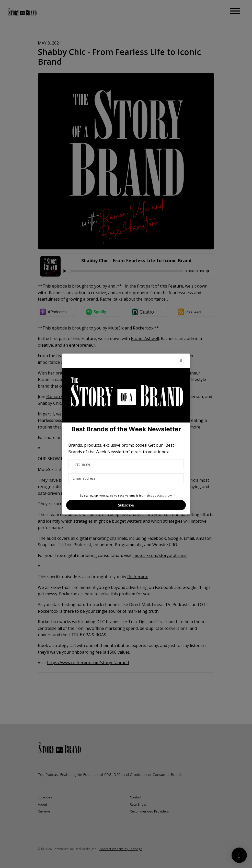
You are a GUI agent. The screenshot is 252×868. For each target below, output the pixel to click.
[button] (181, 361)
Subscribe (126, 505)
